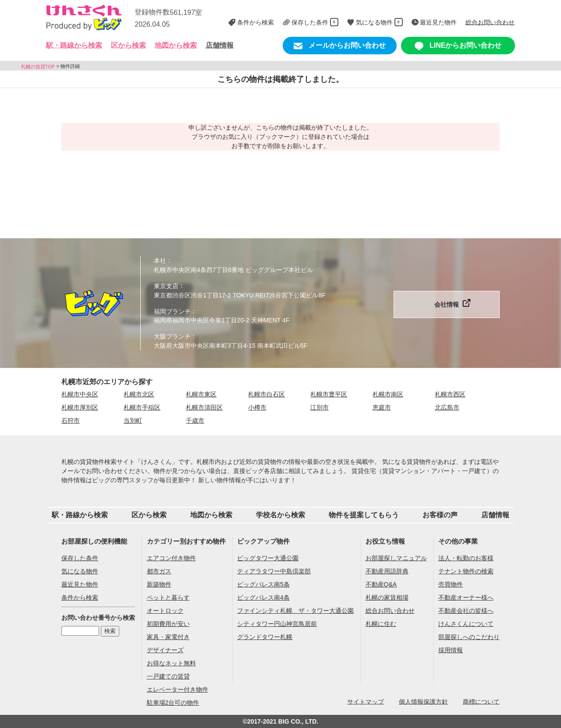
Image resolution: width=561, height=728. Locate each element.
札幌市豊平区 (329, 394)
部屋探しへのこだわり (469, 637)
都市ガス (159, 571)
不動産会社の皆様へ (466, 611)
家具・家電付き (168, 637)
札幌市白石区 (266, 394)
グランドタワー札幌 (265, 637)
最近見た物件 (80, 584)
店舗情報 (220, 45)
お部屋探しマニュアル (396, 558)
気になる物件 (80, 571)
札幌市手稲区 (142, 407)
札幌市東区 (201, 394)
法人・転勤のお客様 (466, 558)
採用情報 (451, 650)
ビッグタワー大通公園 (268, 558)
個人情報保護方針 (423, 701)
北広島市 (447, 407)
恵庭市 (382, 407)
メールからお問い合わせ (340, 46)
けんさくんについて (466, 624)
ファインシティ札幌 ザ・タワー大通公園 (295, 611)
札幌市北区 (139, 394)
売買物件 (451, 584)
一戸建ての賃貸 (168, 676)
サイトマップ (366, 701)
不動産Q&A (381, 584)
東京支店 (166, 286)
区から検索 (149, 515)
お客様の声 (440, 515)
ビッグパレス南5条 (263, 584)
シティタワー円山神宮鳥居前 (277, 624)
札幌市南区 (388, 394)
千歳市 (195, 421)
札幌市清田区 (204, 407)
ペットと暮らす (168, 597)
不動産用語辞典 (387, 571)
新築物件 (159, 584)
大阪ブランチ (172, 336)
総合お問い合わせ (390, 611)
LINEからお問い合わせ (458, 46)
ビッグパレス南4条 (263, 597)
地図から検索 (176, 45)
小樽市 (257, 407)
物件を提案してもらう (364, 515)
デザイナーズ (165, 650)
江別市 (320, 407)
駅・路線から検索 (80, 515)
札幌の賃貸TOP (38, 66)
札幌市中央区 (80, 394)
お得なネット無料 (171, 663)
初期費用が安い (168, 624)
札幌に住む (381, 624)
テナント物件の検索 (466, 571)
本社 (160, 261)
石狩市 (71, 421)
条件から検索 (80, 597)
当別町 (133, 421)
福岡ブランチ (172, 311)
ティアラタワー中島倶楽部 (274, 571)
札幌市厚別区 (80, 407)
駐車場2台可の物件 (173, 703)
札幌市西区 (450, 394)
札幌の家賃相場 (387, 597)
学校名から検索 (280, 515)
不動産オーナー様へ (466, 597)
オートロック (165, 611)
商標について (481, 701)
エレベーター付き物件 (178, 689)
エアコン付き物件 (171, 558)
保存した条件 (80, 558)
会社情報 (447, 304)
